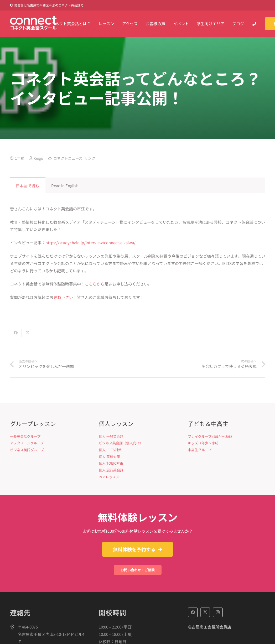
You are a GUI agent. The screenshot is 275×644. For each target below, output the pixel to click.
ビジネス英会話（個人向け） (121, 443)
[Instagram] (218, 612)
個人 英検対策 (109, 457)
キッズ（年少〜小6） (204, 443)
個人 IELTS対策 (110, 450)
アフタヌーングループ (27, 443)
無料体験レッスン (138, 517)
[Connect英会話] (33, 24)
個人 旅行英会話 (111, 470)
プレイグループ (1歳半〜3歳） (211, 436)
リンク (90, 158)
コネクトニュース (68, 158)
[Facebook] (193, 612)
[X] (205, 612)
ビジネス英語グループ (27, 450)
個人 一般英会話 (111, 436)
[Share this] (16, 333)
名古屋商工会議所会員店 (209, 627)
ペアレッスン (109, 477)
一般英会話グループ (25, 436)
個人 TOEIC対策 (111, 463)
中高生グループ (200, 450)
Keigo (38, 158)
